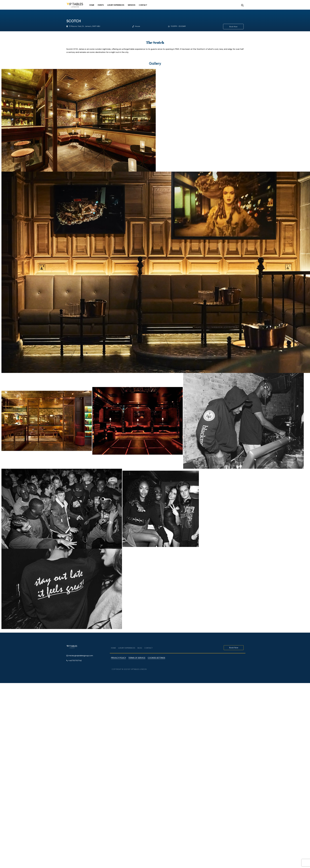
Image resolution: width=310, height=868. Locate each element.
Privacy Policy (118, 658)
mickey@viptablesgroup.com (80, 656)
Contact (143, 5)
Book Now (233, 27)
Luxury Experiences (116, 5)
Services (131, 5)
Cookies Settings (156, 658)
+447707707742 (74, 661)
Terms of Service (137, 658)
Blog (140, 648)
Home (92, 5)
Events (101, 5)
